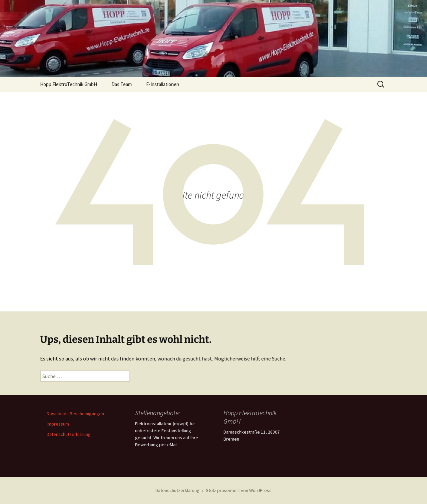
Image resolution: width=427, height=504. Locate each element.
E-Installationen (163, 84)
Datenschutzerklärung (69, 434)
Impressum (58, 424)
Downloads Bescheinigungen (75, 414)
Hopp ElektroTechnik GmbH (69, 84)
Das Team (122, 84)
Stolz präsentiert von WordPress (239, 490)
